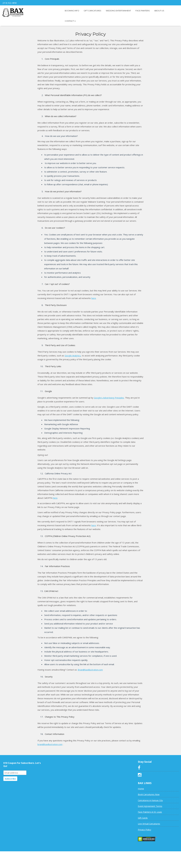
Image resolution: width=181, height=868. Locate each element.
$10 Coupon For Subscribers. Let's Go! (22, 765)
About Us (159, 11)
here (94, 298)
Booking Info (72, 11)
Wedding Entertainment (118, 11)
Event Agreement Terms (150, 806)
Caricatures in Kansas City (150, 800)
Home (141, 789)
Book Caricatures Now (149, 794)
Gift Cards (143, 818)
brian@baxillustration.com (50, 744)
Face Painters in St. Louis (150, 812)
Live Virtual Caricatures (149, 824)
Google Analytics (73, 356)
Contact (70, 21)
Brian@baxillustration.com (90, 670)
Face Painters (143, 11)
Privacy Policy (145, 830)
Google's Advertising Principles (109, 398)
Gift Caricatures (92, 11)
